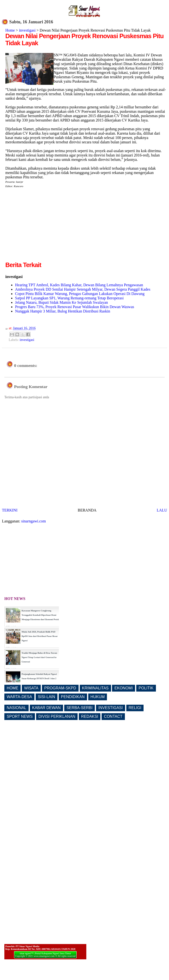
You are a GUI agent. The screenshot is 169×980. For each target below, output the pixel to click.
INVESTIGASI (111, 708)
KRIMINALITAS (95, 688)
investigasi (27, 30)
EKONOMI (124, 688)
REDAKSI (90, 716)
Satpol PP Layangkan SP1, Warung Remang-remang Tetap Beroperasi (69, 298)
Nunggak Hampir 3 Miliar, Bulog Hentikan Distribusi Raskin (63, 311)
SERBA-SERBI (80, 708)
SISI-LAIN (46, 697)
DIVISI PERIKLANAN (57, 716)
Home (10, 30)
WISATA (31, 688)
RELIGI (135, 708)
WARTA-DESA (20, 697)
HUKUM (98, 697)
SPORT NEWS (20, 716)
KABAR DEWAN (47, 708)
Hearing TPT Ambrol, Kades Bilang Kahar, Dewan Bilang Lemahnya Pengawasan (79, 285)
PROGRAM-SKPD (60, 688)
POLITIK (146, 688)
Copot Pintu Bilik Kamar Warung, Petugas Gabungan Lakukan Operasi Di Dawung (80, 294)
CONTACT (113, 716)
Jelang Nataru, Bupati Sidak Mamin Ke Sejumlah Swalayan (61, 302)
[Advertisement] (46, 226)
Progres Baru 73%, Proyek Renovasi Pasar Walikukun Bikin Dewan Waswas (75, 307)
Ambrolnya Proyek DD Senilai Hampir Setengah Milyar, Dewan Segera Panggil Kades (83, 289)
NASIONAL (17, 708)
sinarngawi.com (34, 521)
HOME (13, 688)
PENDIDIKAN (73, 697)
